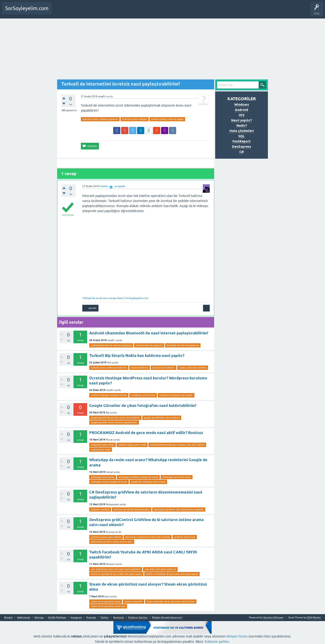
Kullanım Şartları (138, 618)
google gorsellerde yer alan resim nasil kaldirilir (115, 418)
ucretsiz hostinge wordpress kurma (109, 395)
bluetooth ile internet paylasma (183, 345)
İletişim (8, 618)
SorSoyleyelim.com (27, 8)
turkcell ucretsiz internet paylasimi (100, 119)
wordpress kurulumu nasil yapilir (176, 395)
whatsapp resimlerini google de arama (138, 477)
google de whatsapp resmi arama (148, 482)
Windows (242, 105)
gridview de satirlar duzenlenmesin (132, 509)
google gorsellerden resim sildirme (162, 418)
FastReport (242, 141)
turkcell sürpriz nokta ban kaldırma (109, 368)
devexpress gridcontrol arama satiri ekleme (148, 537)
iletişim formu (237, 636)
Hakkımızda (24, 618)
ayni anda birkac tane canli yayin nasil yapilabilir (116, 569)
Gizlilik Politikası (57, 618)
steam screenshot (134, 602)
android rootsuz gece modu (132, 445)
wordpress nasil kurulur (143, 395)
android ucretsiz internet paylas (167, 119)
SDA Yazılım (104, 11)
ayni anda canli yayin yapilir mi (160, 569)
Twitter (105, 618)
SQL (242, 136)
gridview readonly (100, 509)
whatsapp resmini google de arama (109, 482)
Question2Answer (274, 618)
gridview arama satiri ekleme (106, 537)
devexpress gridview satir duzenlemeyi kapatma (179, 509)
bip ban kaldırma (140, 368)
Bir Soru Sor (76, 11)
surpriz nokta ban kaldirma (193, 368)
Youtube (91, 618)
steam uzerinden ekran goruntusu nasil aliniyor (171, 602)
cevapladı (120, 186)
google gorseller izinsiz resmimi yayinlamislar (114, 422)
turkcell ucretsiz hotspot (135, 119)
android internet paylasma (149, 345)
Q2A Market (314, 618)
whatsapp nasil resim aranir (177, 477)
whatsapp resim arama (103, 477)
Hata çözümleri (242, 131)
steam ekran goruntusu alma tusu (108, 606)
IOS (242, 115)
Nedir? (242, 126)
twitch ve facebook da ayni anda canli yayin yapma (172, 574)
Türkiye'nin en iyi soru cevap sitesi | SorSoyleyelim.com (115, 298)
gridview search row (185, 537)
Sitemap (39, 618)
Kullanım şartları (217, 641)
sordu (110, 96)
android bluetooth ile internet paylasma (111, 345)
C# (242, 152)
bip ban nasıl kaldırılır (164, 368)
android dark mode (101, 450)
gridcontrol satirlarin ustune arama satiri (112, 542)
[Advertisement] (162, 50)
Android (242, 110)
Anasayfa (60, 11)
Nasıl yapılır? (241, 120)
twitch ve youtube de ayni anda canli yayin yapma (116, 574)
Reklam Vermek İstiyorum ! (167, 618)
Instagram (76, 618)
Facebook (119, 618)
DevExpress (242, 147)
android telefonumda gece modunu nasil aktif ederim (177, 445)
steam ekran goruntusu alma (106, 602)
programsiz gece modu (102, 445)
